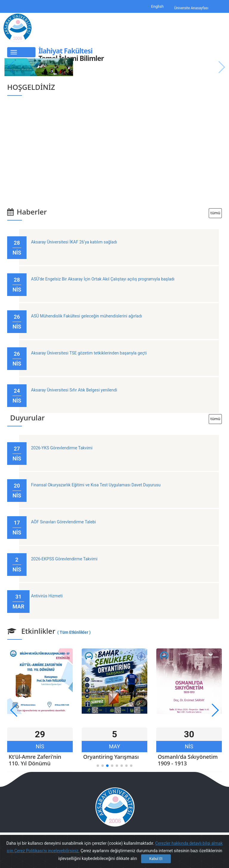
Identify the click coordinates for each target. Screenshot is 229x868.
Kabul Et (156, 859)
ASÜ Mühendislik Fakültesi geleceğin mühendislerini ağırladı (87, 316)
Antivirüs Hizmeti (47, 596)
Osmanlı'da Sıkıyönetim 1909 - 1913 (188, 760)
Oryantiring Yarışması (111, 757)
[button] (98, 766)
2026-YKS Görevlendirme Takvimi (62, 448)
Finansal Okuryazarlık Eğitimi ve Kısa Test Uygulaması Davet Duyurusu (96, 485)
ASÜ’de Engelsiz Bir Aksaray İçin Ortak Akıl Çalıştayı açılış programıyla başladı (103, 279)
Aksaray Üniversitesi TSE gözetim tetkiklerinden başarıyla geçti (89, 353)
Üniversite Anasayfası (191, 8)
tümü (215, 213)
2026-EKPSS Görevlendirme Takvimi (64, 559)
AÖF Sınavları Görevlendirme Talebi (63, 522)
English (157, 7)
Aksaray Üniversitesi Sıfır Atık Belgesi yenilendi (74, 390)
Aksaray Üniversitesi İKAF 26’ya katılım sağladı (74, 242)
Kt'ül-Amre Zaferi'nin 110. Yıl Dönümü (35, 760)
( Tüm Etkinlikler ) (74, 632)
